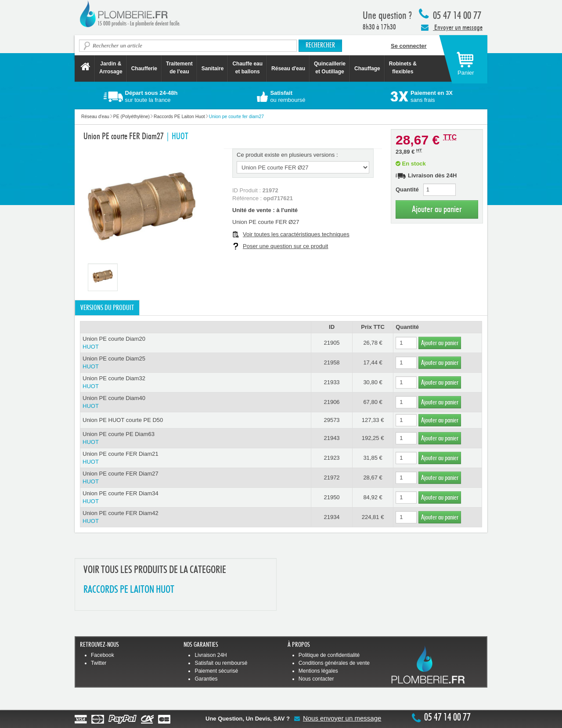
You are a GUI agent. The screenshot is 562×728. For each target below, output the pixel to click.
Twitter (99, 663)
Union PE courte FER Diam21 (196, 458)
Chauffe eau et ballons (247, 68)
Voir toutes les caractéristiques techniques (296, 234)
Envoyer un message (452, 27)
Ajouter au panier (437, 209)
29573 (331, 420)
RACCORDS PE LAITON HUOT (129, 590)
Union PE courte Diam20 (196, 343)
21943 (331, 438)
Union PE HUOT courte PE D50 (123, 420)
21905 (331, 343)
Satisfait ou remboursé (221, 663)
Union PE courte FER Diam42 (196, 517)
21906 (331, 402)
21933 (331, 382)
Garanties (206, 679)
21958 (331, 362)
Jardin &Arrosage (111, 68)
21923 (331, 458)
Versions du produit (107, 308)
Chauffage (367, 68)
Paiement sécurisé (216, 671)
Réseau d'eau (288, 68)
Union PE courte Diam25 (196, 363)
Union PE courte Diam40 (196, 402)
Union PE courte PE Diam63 (196, 438)
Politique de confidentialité (329, 655)
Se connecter (409, 46)
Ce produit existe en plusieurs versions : (287, 155)
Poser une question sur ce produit (285, 246)
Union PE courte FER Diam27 (196, 478)
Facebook (103, 655)
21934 (331, 517)
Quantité (407, 189)
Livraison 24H (211, 655)
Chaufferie (144, 68)
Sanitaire (213, 68)
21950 (331, 497)
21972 (331, 478)
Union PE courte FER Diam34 (196, 498)
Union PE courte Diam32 (196, 383)
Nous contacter (316, 679)
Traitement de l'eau (179, 68)
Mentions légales (318, 671)
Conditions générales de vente (334, 663)
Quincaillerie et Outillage (330, 68)
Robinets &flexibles (403, 68)
